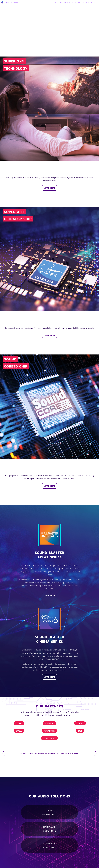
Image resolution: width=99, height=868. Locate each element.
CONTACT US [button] (92, 2)
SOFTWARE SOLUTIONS (49, 845)
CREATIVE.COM (9, 2)
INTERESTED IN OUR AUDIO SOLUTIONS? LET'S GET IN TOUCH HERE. (50, 753)
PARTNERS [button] (80, 2)
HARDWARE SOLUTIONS (49, 829)
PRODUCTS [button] (69, 2)
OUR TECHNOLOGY (49, 812)
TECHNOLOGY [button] (57, 2)
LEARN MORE (49, 188)
